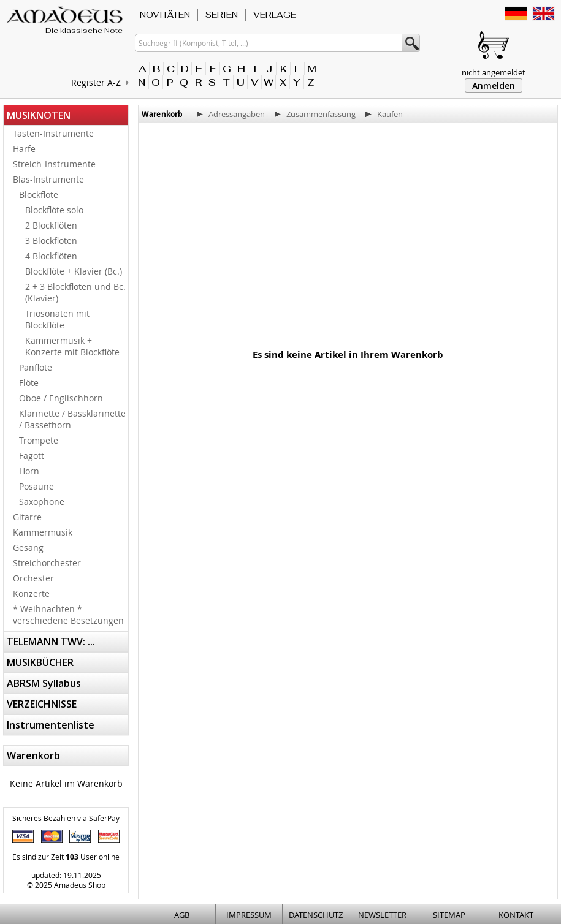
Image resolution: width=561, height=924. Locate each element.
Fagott (32, 456)
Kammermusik (43, 532)
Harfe (24, 149)
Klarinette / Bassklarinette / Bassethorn (72, 419)
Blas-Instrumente (48, 179)
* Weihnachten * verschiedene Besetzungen (68, 615)
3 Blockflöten (51, 240)
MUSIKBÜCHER (40, 662)
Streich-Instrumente (54, 164)
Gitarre (27, 517)
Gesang (28, 547)
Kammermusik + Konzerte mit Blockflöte (72, 346)
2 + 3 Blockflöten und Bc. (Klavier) (75, 292)
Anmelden (494, 85)
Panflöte (36, 367)
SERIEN (222, 15)
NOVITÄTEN (165, 15)
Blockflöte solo (54, 210)
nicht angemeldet (494, 72)
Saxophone (42, 502)
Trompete (39, 440)
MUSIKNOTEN (39, 115)
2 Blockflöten (51, 225)
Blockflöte (39, 195)
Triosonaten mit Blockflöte (57, 319)
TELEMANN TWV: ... (51, 642)
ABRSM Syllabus (44, 683)
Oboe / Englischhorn (61, 398)
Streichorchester (47, 563)
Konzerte (31, 593)
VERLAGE (275, 15)
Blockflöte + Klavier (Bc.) (74, 271)
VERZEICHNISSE (42, 704)
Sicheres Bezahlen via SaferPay (66, 818)
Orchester (33, 578)
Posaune (36, 486)
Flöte (29, 383)
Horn (29, 471)
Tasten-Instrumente (53, 133)
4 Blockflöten (51, 256)
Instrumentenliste (51, 725)
